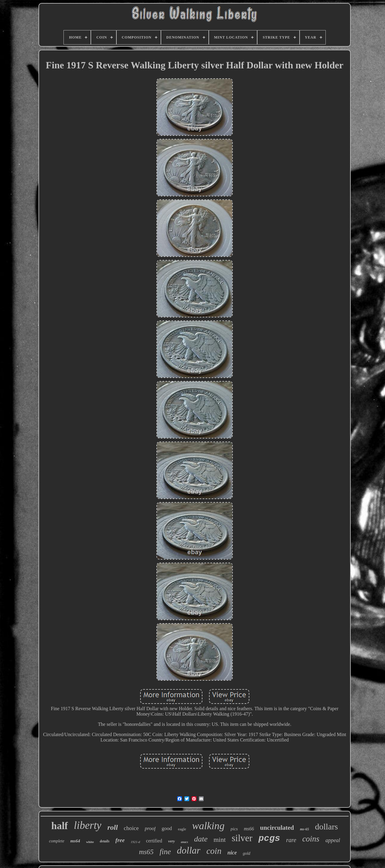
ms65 (146, 852)
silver (242, 838)
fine (165, 852)
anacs (184, 842)
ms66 (249, 829)
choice (131, 828)
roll (113, 827)
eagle (182, 829)
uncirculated (277, 828)
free (120, 840)
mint (220, 840)
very (171, 841)
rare (291, 840)
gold (246, 853)
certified (154, 841)
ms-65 (304, 829)
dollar (189, 850)
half (60, 826)
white (90, 842)
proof (150, 828)
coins (311, 839)
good (167, 828)
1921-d (135, 842)
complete (57, 841)
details (105, 841)
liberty (88, 825)
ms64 (75, 841)
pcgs (269, 838)
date (201, 839)
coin (214, 851)
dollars (326, 827)
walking (208, 826)
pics (234, 829)
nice (232, 853)
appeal (333, 840)
